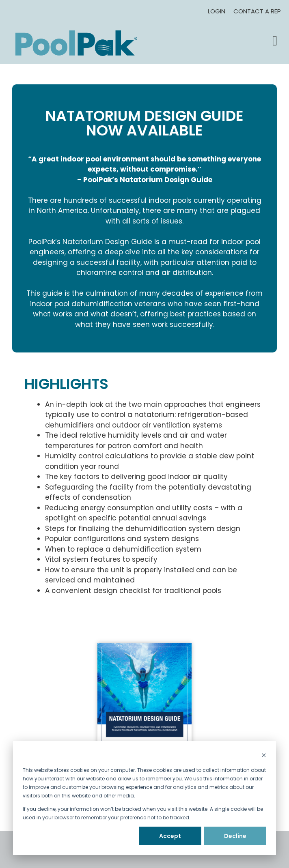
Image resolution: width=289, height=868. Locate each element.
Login (217, 11)
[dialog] (144, 798)
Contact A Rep (257, 11)
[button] (275, 41)
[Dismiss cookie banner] (264, 756)
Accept (170, 836)
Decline (235, 836)
